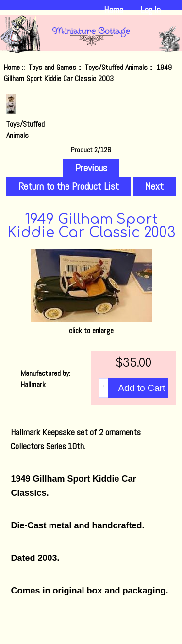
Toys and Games (52, 67)
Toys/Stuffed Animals (116, 67)
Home (114, 10)
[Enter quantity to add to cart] (104, 388)
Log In (150, 10)
